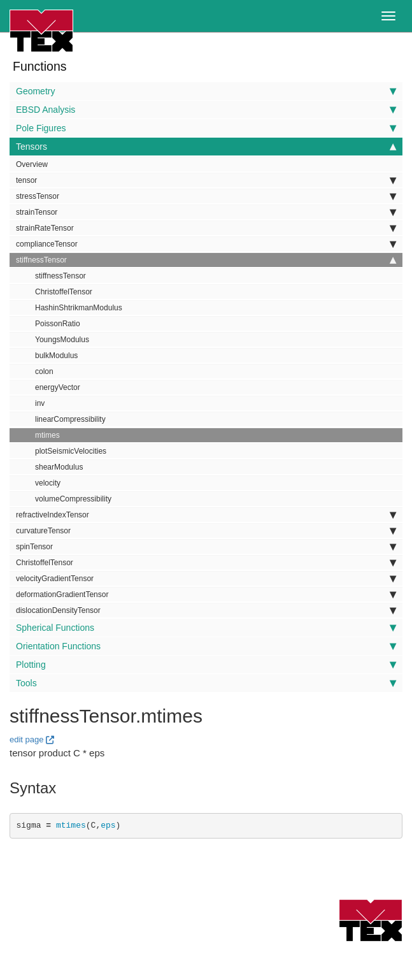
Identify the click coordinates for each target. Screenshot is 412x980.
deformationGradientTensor (206, 594)
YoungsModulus (62, 340)
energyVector (58, 387)
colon (44, 371)
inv (40, 403)
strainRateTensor (206, 228)
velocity (48, 483)
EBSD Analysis (206, 110)
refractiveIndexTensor (206, 515)
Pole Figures (206, 128)
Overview (32, 164)
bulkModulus (56, 356)
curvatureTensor (206, 531)
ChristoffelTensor (64, 292)
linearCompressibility (70, 419)
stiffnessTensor (206, 260)
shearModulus (59, 467)
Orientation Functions (206, 646)
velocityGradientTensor (206, 579)
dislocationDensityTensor (206, 610)
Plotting (206, 665)
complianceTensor (206, 244)
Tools (206, 683)
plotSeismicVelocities (71, 451)
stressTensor (206, 196)
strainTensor (206, 212)
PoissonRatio (58, 324)
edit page (27, 739)
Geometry (206, 91)
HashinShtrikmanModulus (79, 308)
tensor (206, 180)
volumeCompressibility (73, 499)
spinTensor (206, 547)
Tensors (206, 147)
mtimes (47, 435)
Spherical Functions (206, 628)
